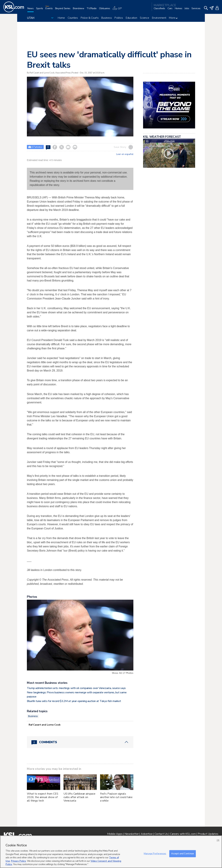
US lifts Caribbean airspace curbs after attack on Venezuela (79, 797)
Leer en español (125, 154)
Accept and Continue (183, 853)
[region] (111, 852)
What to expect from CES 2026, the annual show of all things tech (43, 797)
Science (144, 18)
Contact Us (161, 834)
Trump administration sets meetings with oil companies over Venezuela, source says (76, 688)
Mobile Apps (115, 834)
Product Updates (208, 834)
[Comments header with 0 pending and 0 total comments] (80, 742)
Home (61, 18)
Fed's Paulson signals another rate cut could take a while (116, 797)
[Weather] (118, 10)
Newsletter (132, 834)
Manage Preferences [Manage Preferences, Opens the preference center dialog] (155, 853)
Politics (119, 18)
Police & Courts (90, 18)
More (173, 18)
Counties (73, 18)
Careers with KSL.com (183, 834)
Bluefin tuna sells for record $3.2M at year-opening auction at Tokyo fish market (74, 701)
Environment (159, 18)
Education (131, 18)
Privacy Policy (18, 861)
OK (218, 840)
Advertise (147, 834)
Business (106, 18)
